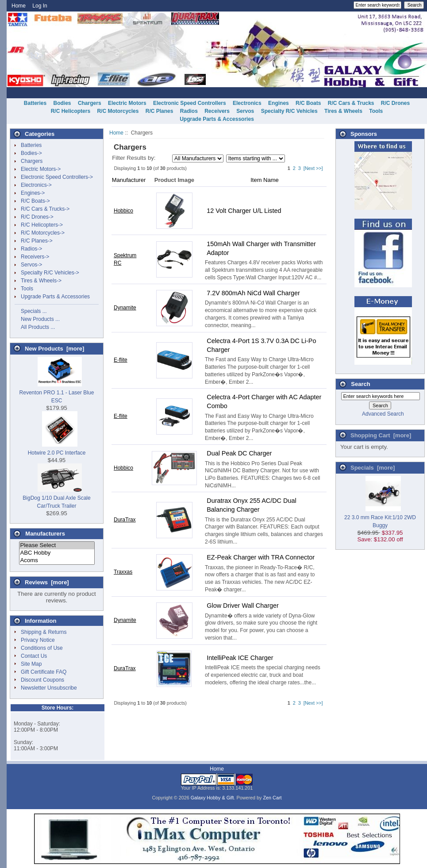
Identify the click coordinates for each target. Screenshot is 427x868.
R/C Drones (395, 103)
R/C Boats (308, 103)
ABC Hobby (57, 553)
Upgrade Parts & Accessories (217, 119)
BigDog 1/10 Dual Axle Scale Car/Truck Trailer (56, 498)
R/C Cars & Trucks (351, 103)
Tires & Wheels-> (41, 281)
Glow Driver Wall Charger (243, 606)
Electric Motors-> (41, 169)
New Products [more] (54, 349)
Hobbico (123, 211)
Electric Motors (127, 103)
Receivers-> (35, 257)
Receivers (217, 111)
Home (19, 6)
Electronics (247, 103)
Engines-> (33, 193)
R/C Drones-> (37, 217)
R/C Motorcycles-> (43, 233)
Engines (279, 103)
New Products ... (40, 319)
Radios (189, 111)
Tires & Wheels (343, 111)
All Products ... (38, 327)
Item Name (265, 180)
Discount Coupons (42, 680)
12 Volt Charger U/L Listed (244, 211)
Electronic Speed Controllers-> (57, 177)
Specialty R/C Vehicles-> (50, 273)
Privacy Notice (38, 640)
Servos (245, 111)
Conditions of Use (42, 648)
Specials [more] (373, 468)
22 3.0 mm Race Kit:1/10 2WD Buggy (380, 517)
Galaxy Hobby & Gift (212, 798)
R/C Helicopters (71, 111)
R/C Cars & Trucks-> (45, 209)
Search (360, 384)
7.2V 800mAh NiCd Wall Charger (253, 293)
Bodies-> (31, 153)
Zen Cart (273, 798)
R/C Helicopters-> (42, 225)
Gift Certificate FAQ (44, 672)
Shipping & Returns (44, 632)
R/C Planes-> (37, 241)
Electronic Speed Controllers (190, 103)
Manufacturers (45, 534)
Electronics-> (36, 185)
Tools (376, 111)
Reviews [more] (47, 582)
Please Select (57, 546)
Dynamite (125, 308)
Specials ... (34, 311)
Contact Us (34, 656)
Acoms (57, 561)
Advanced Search (383, 414)
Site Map (31, 664)
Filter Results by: (134, 158)
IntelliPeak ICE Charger (240, 658)
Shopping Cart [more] (381, 435)
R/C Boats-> (35, 201)
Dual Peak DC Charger (239, 453)
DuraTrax (125, 520)
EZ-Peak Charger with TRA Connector (261, 557)
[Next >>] (313, 168)
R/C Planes (160, 111)
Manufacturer (129, 180)
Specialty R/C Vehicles (289, 111)
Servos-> (31, 265)
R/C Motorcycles (118, 111)
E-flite (121, 360)
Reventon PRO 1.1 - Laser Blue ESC (57, 393)
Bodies (62, 103)
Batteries (35, 103)
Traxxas (123, 572)
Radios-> (31, 249)
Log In (40, 6)
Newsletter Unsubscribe (49, 688)
